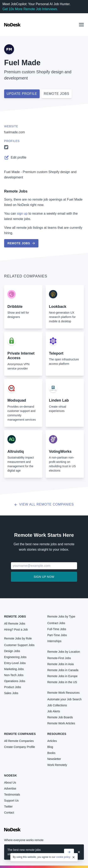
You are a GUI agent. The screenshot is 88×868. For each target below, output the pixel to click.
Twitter (8, 807)
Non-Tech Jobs (14, 675)
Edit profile (15, 158)
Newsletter (54, 759)
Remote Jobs (16, 191)
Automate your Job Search (64, 699)
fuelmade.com (15, 132)
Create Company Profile (20, 747)
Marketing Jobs (14, 669)
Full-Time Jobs (57, 629)
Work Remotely (57, 765)
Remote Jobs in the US (62, 682)
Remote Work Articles (61, 723)
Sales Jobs (11, 693)
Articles (52, 741)
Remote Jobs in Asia (61, 664)
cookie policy (63, 857)
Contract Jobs (56, 623)
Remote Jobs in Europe (62, 676)
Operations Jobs (15, 681)
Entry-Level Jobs (15, 663)
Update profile (22, 94)
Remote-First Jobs (59, 658)
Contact (9, 813)
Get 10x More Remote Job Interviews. (30, 9)
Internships (54, 641)
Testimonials (12, 795)
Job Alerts (54, 711)
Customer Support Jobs (19, 645)
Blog (50, 747)
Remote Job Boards (60, 717)
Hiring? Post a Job (16, 630)
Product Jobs (13, 687)
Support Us (11, 801)
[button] (81, 25)
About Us (10, 783)
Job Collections (57, 705)
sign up (22, 214)
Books (51, 753)
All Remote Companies (19, 741)
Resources (57, 734)
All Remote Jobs (15, 624)
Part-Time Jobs (57, 635)
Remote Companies (20, 734)
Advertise (10, 789)
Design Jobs (12, 651)
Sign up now (44, 577)
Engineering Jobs (15, 657)
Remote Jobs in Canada (63, 670)
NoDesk (11, 775)
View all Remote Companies (44, 504)
